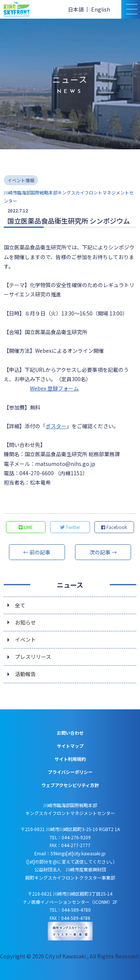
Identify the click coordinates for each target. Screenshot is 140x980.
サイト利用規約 (70, 759)
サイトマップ (70, 746)
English (101, 9)
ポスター (56, 426)
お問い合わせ (70, 733)
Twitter (70, 527)
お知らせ (25, 622)
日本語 (76, 9)
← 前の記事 (37, 552)
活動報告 (25, 674)
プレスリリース (33, 657)
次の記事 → (103, 552)
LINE (26, 527)
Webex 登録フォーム (54, 388)
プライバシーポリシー (70, 772)
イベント (25, 640)
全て (20, 605)
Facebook (114, 527)
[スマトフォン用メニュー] (131, 9)
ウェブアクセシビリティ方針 (70, 785)
